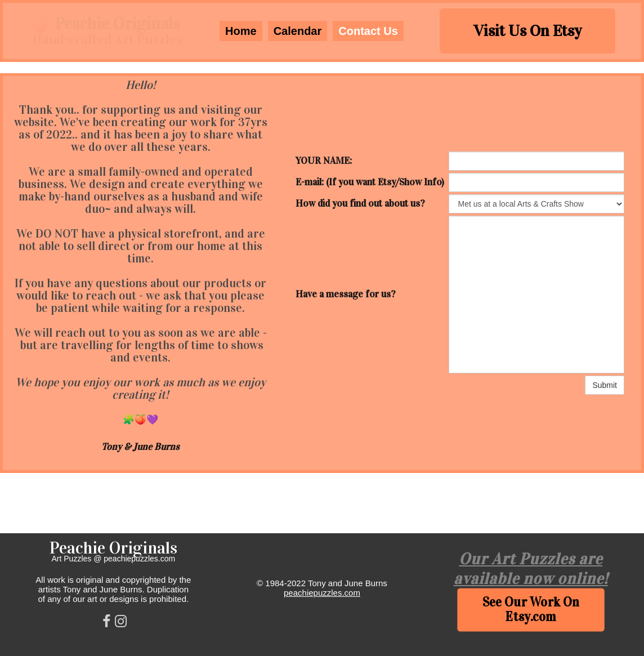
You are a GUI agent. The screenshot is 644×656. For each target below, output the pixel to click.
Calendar (298, 31)
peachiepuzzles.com (322, 593)
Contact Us (368, 31)
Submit (605, 385)
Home (241, 31)
